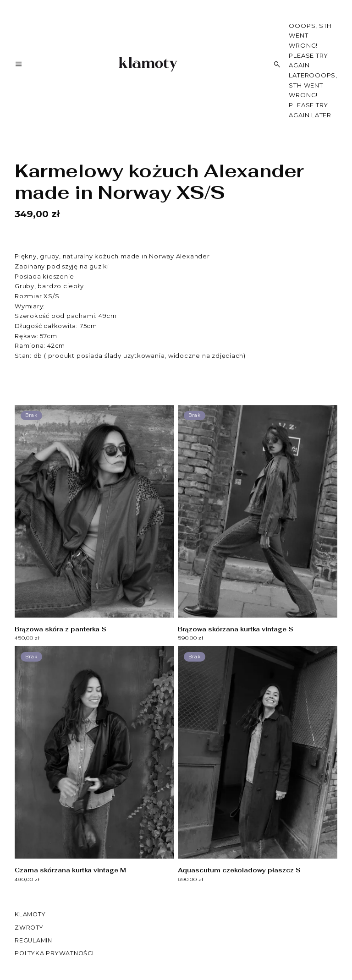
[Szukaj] (277, 64)
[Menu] (19, 66)
